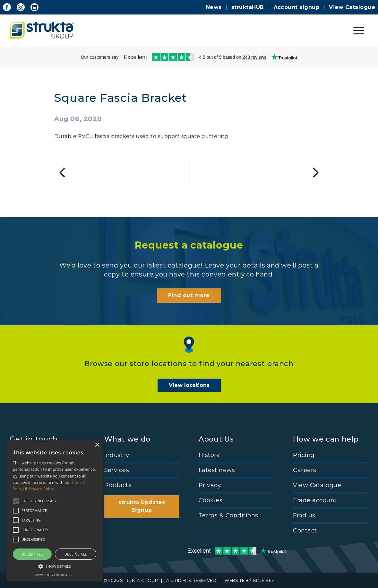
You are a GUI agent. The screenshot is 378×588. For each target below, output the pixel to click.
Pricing (304, 455)
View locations (189, 385)
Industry (117, 455)
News (214, 7)
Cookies (210, 500)
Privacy (210, 485)
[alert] (55, 511)
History (209, 455)
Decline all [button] (76, 554)
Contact (305, 531)
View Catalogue (352, 7)
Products (118, 485)
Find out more (189, 295)
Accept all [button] (32, 554)
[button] (55, 566)
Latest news (217, 470)
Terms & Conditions (228, 515)
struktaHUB (248, 7)
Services (117, 470)
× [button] (97, 445)
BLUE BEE (264, 580)
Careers (305, 470)
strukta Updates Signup (142, 506)
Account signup (297, 7)
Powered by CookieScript (55, 575)
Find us (304, 515)
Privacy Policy (42, 489)
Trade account (315, 500)
